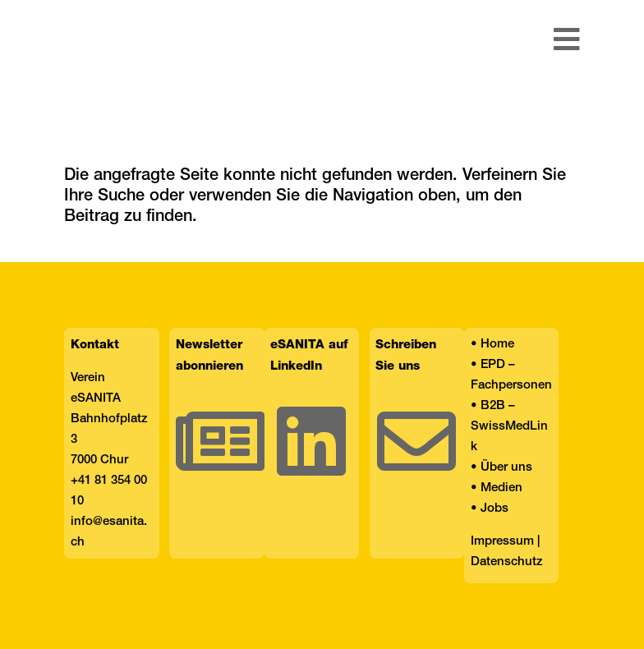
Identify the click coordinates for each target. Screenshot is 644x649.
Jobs (494, 509)
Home (497, 344)
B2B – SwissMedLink (509, 426)
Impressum (502, 541)
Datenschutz (507, 562)
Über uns (506, 467)
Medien (501, 488)
